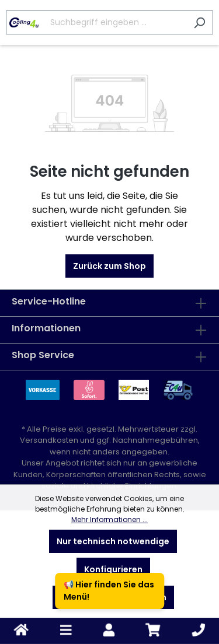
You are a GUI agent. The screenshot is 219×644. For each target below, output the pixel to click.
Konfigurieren (113, 569)
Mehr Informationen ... (109, 519)
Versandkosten (49, 440)
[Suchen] (199, 22)
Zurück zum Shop (109, 266)
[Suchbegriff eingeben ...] (96, 22)
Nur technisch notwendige (113, 541)
